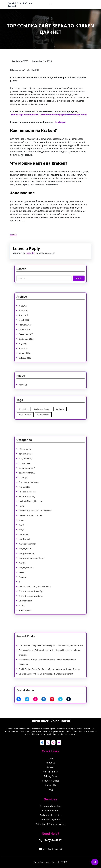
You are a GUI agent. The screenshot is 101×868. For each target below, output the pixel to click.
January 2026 (36, 328)
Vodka (34, 571)
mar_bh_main (36, 533)
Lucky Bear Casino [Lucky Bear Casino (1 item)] (46, 408)
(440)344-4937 (53, 840)
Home (34, 514)
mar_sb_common (37, 549)
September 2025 (37, 334)
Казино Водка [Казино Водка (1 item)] (46, 411)
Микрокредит (36, 573)
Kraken (13, 235)
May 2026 (35, 318)
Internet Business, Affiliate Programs (42, 517)
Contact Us (50, 785)
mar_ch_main (36, 538)
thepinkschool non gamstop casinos (42, 560)
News (34, 552)
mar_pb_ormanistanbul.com (40, 544)
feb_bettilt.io (36, 503)
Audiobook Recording (51, 815)
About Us (35, 383)
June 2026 (35, 315)
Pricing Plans (50, 776)
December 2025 (36, 331)
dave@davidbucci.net (53, 849)
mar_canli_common (37, 536)
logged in (31, 253)
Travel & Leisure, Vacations (39, 565)
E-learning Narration (50, 806)
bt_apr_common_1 (37, 493)
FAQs (50, 790)
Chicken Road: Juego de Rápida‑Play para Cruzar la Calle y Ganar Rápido (51, 649)
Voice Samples (50, 772)
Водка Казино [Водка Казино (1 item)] (36, 411)
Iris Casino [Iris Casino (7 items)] (35, 408)
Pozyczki (35, 555)
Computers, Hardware (38, 501)
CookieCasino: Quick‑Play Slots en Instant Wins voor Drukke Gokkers (50, 663)
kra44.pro (60, 122)
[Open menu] (51, 5)
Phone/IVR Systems (50, 820)
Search (66, 276)
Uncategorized (36, 568)
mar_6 (34, 525)
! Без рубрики (36, 482)
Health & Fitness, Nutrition (39, 512)
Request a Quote (50, 781)
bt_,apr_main (36, 490)
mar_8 (34, 528)
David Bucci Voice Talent (20, 5)
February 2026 (36, 326)
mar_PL (34, 547)
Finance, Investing (37, 509)
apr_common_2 (36, 487)
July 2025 (35, 337)
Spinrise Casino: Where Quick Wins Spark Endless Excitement (48, 666)
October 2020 (36, 345)
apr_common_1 (36, 485)
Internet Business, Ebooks (39, 520)
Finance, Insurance (37, 506)
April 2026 (35, 320)
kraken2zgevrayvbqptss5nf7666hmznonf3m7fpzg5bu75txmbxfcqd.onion (49, 115)
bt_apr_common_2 (37, 495)
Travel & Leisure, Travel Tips (39, 563)
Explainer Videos (50, 811)
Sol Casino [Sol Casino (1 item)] (56, 408)
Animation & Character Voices (50, 824)
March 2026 (35, 323)
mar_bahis (35, 530)
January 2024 (36, 342)
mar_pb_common (37, 541)
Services (50, 767)
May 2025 (35, 339)
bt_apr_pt (35, 498)
